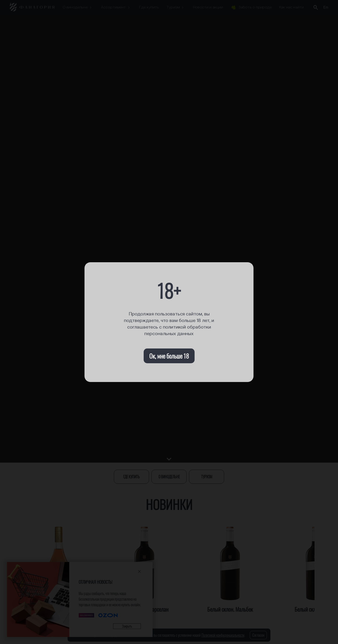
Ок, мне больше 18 (169, 356)
